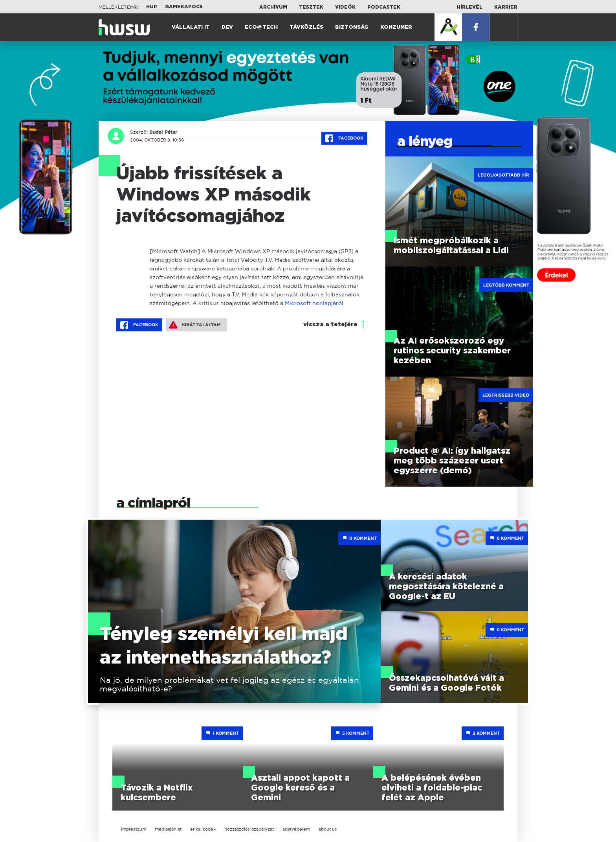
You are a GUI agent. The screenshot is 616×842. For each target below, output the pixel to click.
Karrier (506, 7)
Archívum (273, 7)
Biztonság (352, 27)
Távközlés (306, 27)
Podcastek (384, 7)
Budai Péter (163, 132)
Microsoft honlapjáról (314, 303)
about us (328, 829)
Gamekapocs (184, 7)
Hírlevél (470, 7)
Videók (345, 7)
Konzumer (396, 27)
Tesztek (311, 7)
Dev (227, 27)
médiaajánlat (168, 829)
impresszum (134, 829)
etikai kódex (203, 829)
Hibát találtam (195, 325)
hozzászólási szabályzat (249, 829)
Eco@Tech (261, 27)
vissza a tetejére (330, 324)
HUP (152, 7)
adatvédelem (296, 829)
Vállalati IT (191, 27)
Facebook (344, 138)
